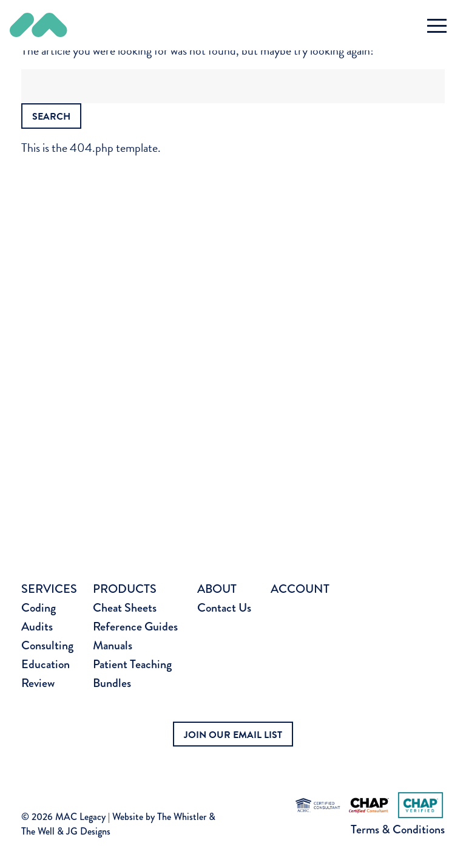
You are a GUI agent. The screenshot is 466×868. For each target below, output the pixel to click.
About (217, 589)
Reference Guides (135, 627)
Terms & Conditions (398, 829)
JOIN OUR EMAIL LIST (233, 735)
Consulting (47, 645)
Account (300, 589)
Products (125, 589)
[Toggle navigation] (437, 26)
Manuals (113, 645)
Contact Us (224, 608)
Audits (37, 627)
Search (51, 117)
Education (46, 664)
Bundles (112, 683)
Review (38, 683)
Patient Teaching (132, 664)
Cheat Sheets (125, 608)
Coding (39, 608)
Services (49, 589)
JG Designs (88, 831)
